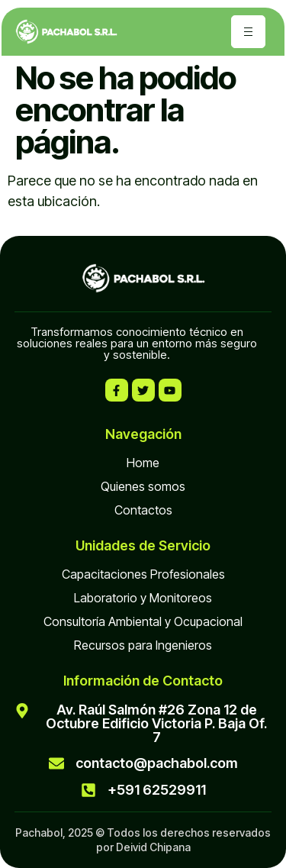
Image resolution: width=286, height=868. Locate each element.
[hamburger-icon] (248, 32)
